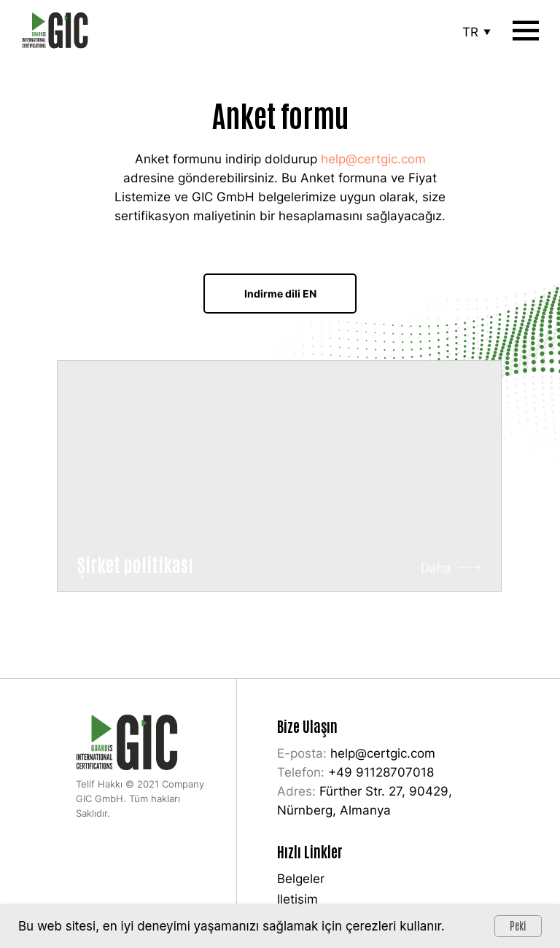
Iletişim (297, 899)
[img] (279, 476)
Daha (436, 568)
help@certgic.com (373, 159)
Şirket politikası (135, 564)
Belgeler (301, 879)
